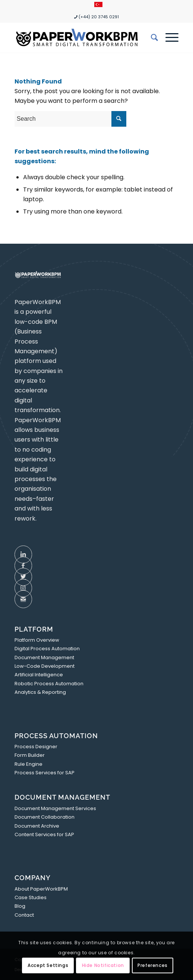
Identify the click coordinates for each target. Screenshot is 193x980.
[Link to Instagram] (23, 588)
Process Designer (36, 747)
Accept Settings (48, 965)
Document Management (44, 657)
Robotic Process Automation (49, 684)
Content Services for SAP (44, 834)
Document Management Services (55, 808)
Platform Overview (37, 640)
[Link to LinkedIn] (23, 554)
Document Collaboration (45, 817)
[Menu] (168, 38)
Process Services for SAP (45, 773)
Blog (20, 906)
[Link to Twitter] (23, 577)
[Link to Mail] (23, 599)
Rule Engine (29, 764)
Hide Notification (103, 965)
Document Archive (37, 826)
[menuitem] (98, 5)
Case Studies (31, 897)
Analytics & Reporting (40, 692)
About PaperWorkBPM (41, 889)
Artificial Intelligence (39, 675)
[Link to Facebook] (23, 566)
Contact (24, 915)
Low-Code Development (45, 666)
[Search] (151, 38)
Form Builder (30, 755)
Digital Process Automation (47, 649)
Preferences (153, 965)
